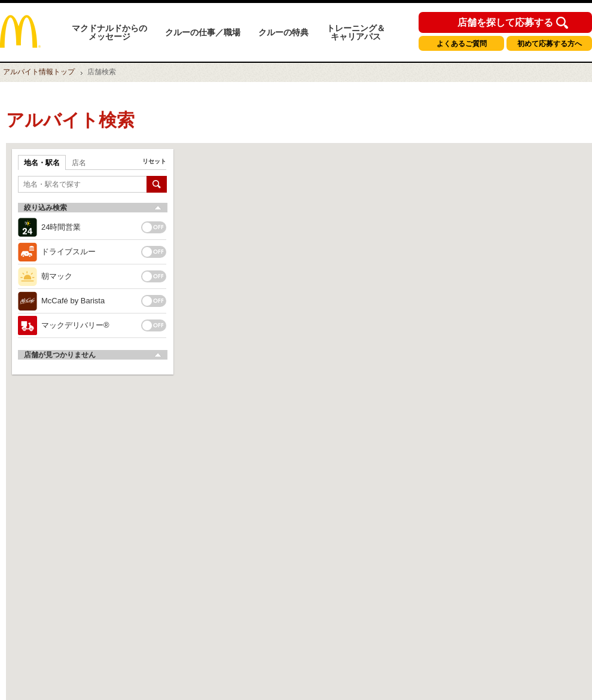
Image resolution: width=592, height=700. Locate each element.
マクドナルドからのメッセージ (109, 32)
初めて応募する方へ (550, 44)
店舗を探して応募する (505, 23)
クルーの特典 (283, 32)
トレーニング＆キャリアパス (356, 32)
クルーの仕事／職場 (203, 32)
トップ (39, 72)
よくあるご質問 (462, 44)
